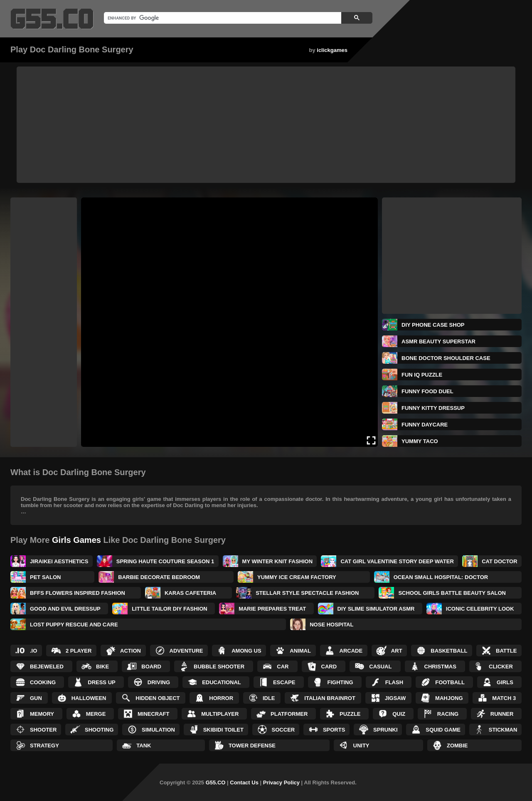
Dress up (101, 682)
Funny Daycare (425, 425)
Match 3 (504, 698)
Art (397, 651)
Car (283, 667)
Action (131, 651)
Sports (334, 730)
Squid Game (443, 730)
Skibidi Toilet (223, 730)
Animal (300, 651)
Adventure (186, 651)
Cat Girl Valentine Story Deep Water (397, 561)
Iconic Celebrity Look (480, 609)
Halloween (89, 698)
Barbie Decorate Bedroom (159, 577)
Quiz (399, 714)
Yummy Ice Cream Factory (297, 577)
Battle (506, 651)
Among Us (246, 651)
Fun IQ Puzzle (422, 375)
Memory (42, 714)
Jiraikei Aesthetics (59, 561)
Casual (380, 667)
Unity (361, 746)
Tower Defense (252, 746)
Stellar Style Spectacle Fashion (307, 593)
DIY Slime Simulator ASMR (376, 609)
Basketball (449, 651)
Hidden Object (158, 698)
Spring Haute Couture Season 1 (165, 561)
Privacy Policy (281, 783)
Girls (505, 682)
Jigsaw (395, 698)
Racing (448, 714)
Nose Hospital (331, 625)
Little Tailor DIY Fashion (170, 609)
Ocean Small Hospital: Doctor (441, 577)
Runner (502, 714)
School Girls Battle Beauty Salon (452, 593)
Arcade (351, 651)
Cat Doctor (499, 561)
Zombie (457, 746)
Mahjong (449, 698)
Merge (96, 714)
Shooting (99, 730)
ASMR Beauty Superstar (438, 341)
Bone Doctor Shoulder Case (446, 358)
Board (151, 667)
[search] (222, 18)
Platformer (289, 714)
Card (329, 667)
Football (450, 682)
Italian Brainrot (330, 698)
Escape (284, 682)
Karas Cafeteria (190, 593)
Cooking (43, 682)
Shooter (43, 730)
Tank (144, 746)
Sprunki (385, 730)
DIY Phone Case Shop (433, 325)
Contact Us (244, 783)
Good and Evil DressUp (65, 609)
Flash (394, 682)
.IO (33, 651)
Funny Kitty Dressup (433, 408)
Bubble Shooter (219, 667)
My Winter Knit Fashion (277, 561)
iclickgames (332, 50)
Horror (221, 698)
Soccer (283, 730)
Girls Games (76, 540)
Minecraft (154, 714)
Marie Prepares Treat (272, 609)
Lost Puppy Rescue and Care (74, 625)
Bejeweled (47, 667)
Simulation (158, 730)
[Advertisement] (266, 125)
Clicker (501, 667)
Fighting (340, 682)
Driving (159, 682)
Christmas (440, 667)
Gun (36, 698)
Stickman (503, 730)
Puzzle (350, 714)
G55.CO (216, 783)
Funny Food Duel (427, 391)
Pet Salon (45, 577)
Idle (269, 698)
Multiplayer (220, 714)
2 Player (79, 651)
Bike (102, 667)
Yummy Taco (420, 441)
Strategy (44, 746)
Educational (222, 682)
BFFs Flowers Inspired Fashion (78, 593)
